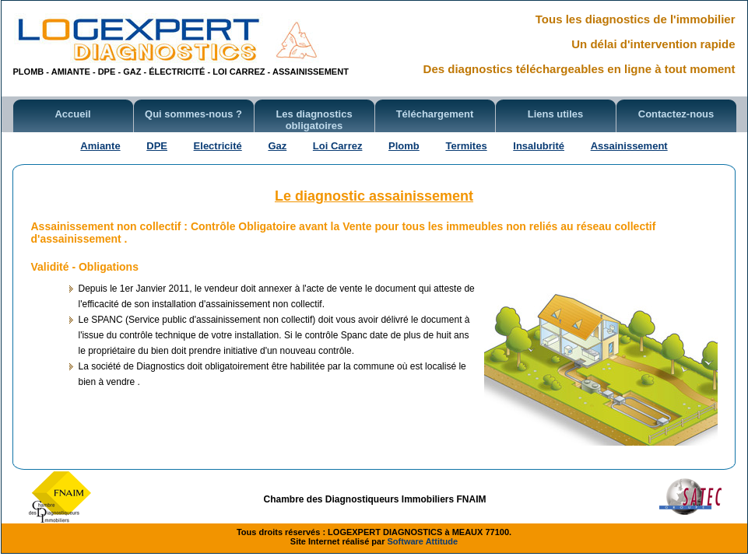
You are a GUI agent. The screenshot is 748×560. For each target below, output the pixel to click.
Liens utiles (556, 114)
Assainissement (629, 146)
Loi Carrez (338, 146)
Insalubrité (539, 146)
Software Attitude (423, 541)
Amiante (100, 146)
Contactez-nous (676, 114)
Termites (466, 146)
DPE (157, 146)
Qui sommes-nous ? (193, 114)
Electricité (218, 146)
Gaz (277, 146)
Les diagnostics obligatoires (314, 120)
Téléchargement (435, 114)
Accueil (72, 114)
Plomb (404, 146)
